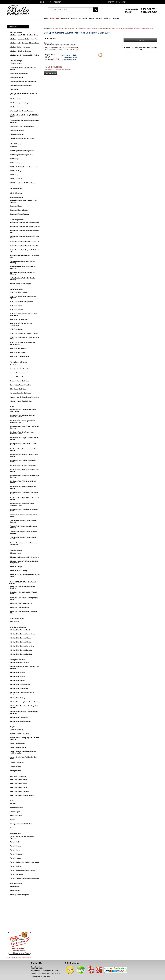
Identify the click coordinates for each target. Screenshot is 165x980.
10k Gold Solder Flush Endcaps (21, 51)
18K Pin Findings (16, 171)
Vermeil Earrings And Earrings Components (25, 862)
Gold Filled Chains (16, 306)
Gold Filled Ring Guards (18, 348)
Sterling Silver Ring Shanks (19, 717)
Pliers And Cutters (16, 816)
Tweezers (13, 828)
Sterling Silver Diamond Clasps (21, 642)
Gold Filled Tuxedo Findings (20, 356)
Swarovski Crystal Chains (19, 783)
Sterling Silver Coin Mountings (20, 684)
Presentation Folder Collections (21, 385)
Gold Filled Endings (17, 329)
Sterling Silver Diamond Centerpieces (23, 634)
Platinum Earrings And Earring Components (25, 557)
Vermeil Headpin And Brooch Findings (23, 870)
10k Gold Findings (16, 32)
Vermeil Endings (16, 866)
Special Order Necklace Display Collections (25, 397)
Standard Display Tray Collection (21, 401)
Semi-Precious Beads (17, 619)
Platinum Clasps (16, 553)
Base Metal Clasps (16, 206)
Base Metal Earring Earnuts (19, 210)
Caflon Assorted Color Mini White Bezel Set (25, 242)
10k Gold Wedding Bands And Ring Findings (25, 55)
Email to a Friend (60, 69)
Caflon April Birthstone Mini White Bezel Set (25, 223)
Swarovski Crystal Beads (19, 779)
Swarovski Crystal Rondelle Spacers (22, 795)
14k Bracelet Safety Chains (19, 73)
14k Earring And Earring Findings (21, 85)
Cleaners (13, 804)
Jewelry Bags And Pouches (19, 373)
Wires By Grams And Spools (20, 895)
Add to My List (49, 69)
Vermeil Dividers (16, 858)
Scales (13, 820)
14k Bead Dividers (16, 64)
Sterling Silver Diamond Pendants (21, 654)
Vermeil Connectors (17, 854)
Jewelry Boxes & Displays (18, 362)
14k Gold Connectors (17, 107)
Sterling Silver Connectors (19, 688)
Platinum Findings (16, 550)
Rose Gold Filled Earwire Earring (21, 603)
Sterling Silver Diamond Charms (21, 638)
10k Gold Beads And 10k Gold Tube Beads (24, 35)
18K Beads (14, 147)
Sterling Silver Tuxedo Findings (21, 721)
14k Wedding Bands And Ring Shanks (23, 138)
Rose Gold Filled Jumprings (20, 607)
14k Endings (14, 89)
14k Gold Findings (16, 61)
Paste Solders (15, 887)
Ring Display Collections (19, 389)
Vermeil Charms (16, 846)
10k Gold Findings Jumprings (20, 47)
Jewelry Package (16, 767)
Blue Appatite (15, 621)
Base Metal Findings (16, 198)
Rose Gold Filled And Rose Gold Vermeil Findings (23, 583)
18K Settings (15, 175)
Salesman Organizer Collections (21, 393)
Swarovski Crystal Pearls (19, 787)
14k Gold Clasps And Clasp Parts (21, 103)
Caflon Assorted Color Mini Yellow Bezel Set (25, 246)
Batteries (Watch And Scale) (20, 734)
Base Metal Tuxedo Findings (20, 214)
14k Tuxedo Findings (17, 134)
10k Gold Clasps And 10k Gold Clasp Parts (24, 39)
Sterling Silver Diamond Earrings (21, 650)
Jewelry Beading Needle (18, 747)
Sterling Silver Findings (18, 660)
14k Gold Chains (16, 99)
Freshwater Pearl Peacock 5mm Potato (23, 466)
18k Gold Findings (16, 144)
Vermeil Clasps (15, 850)
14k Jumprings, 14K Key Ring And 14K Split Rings (80, 28)
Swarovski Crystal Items (18, 776)
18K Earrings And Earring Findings (22, 155)
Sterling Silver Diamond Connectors (22, 646)
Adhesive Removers (17, 730)
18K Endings (15, 159)
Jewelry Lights (15, 812)
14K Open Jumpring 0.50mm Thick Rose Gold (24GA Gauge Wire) (132, 28)
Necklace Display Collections (20, 381)
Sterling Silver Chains (18, 672)
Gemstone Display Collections (20, 369)
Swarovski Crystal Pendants (20, 791)
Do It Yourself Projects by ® (19, 958)
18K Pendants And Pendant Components (24, 167)
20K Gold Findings (16, 189)
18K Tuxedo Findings (17, 179)
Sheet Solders (15, 891)
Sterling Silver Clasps (17, 680)
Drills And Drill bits (17, 808)
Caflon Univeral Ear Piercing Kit (21, 284)
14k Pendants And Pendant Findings (22, 126)
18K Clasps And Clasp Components (22, 151)
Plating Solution (16, 771)
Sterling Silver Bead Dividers (20, 663)
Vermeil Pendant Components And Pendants (25, 878)
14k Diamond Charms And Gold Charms (23, 81)
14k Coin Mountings (17, 77)
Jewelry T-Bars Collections (19, 377)
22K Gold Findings (16, 193)
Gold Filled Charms (17, 310)
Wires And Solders (16, 884)
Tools (12, 801)
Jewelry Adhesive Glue (18, 743)
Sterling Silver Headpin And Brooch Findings (25, 702)
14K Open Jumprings (104, 28)
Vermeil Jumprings (17, 874)
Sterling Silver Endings (18, 698)
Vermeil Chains (15, 842)
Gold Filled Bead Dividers (19, 292)
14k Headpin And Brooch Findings (22, 111)
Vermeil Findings (15, 834)
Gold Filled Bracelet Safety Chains (22, 302)
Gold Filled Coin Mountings (19, 319)
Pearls (12, 407)
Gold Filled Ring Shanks (18, 352)
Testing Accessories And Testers (21, 824)
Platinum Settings (16, 567)
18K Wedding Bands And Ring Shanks (23, 183)
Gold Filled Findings (16, 289)
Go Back (69, 69)
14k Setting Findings (17, 130)
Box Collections (16, 365)
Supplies (13, 727)
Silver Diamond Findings (18, 627)
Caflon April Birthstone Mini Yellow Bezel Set (25, 227)
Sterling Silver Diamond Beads (20, 630)
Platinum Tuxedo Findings (19, 571)
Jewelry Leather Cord (17, 763)
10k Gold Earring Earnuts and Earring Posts (25, 43)
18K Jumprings (15, 163)
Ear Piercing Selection (17, 220)
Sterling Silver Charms (18, 676)
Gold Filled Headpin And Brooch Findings (24, 333)
